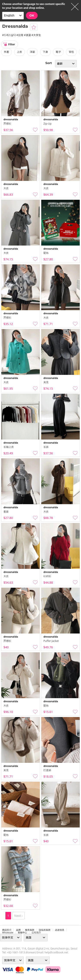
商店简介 (7, 930)
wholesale (8, 933)
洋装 (32, 52)
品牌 (18, 930)
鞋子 (58, 52)
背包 (71, 52)
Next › (18, 916)
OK (32, 15)
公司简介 (36, 933)
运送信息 (60, 930)
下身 (45, 52)
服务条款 (30, 930)
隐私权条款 (45, 930)
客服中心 (23, 933)
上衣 (19, 52)
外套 (6, 52)
